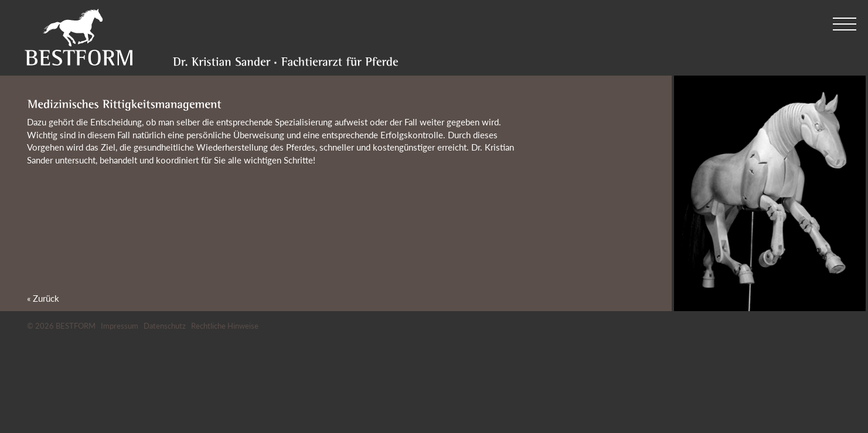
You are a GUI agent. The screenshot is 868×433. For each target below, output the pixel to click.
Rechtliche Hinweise (225, 326)
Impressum (120, 326)
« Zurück (43, 298)
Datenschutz (165, 326)
